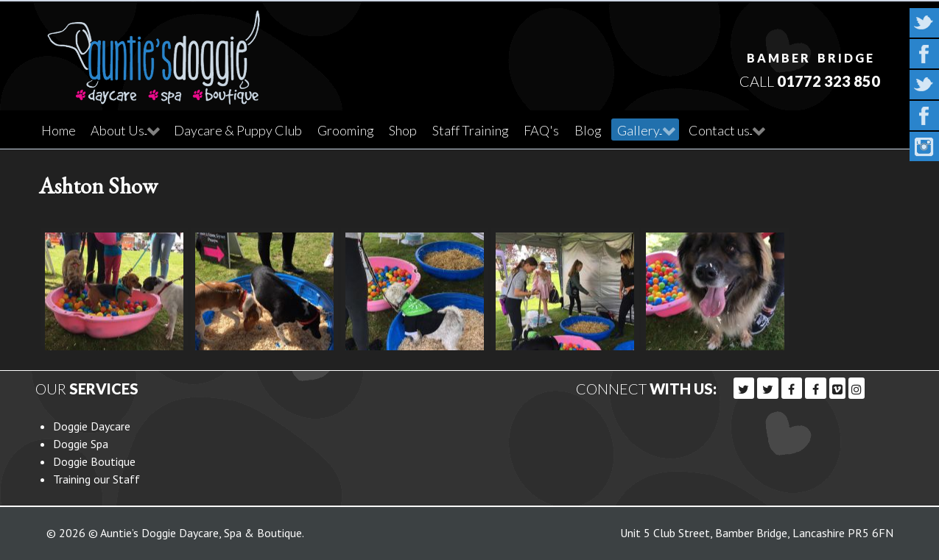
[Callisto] (154, 52)
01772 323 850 (829, 81)
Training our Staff (96, 479)
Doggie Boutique (94, 461)
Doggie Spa (81, 444)
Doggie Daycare (92, 426)
